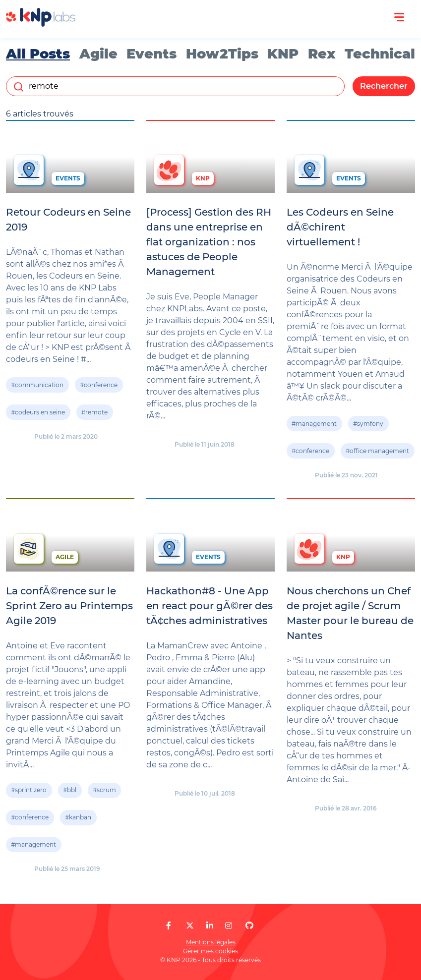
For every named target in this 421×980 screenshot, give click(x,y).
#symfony (368, 424)
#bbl (70, 790)
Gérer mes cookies (210, 951)
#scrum (104, 790)
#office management (377, 451)
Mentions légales (211, 942)
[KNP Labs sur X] (190, 926)
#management (314, 424)
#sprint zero (29, 790)
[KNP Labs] (41, 24)
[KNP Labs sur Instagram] (229, 926)
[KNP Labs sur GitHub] (249, 926)
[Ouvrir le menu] (399, 17)
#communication (37, 385)
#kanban (78, 817)
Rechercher (384, 86)
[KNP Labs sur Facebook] (169, 926)
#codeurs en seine (38, 412)
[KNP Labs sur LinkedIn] (210, 926)
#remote (94, 412)
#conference (99, 385)
